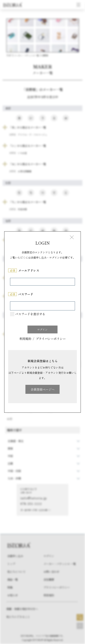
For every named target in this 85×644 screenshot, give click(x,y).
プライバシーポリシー (51, 339)
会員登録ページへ (43, 389)
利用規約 (25, 339)
